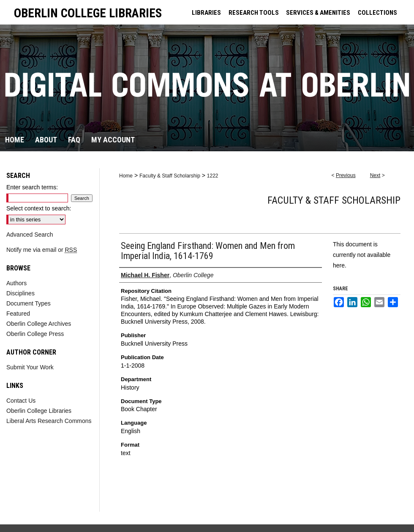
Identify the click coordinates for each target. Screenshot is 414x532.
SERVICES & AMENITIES (318, 13)
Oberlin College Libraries (39, 411)
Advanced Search (30, 235)
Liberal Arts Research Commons (49, 421)
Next (375, 175)
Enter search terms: (32, 187)
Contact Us (21, 401)
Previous (346, 175)
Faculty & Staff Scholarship (170, 176)
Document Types (29, 303)
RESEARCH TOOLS (254, 13)
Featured (18, 314)
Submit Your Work (30, 367)
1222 (213, 176)
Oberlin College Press (35, 334)
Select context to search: (39, 208)
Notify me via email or (42, 250)
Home (126, 176)
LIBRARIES (206, 13)
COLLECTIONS (377, 13)
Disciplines (20, 293)
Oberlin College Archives (39, 324)
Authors (16, 283)
